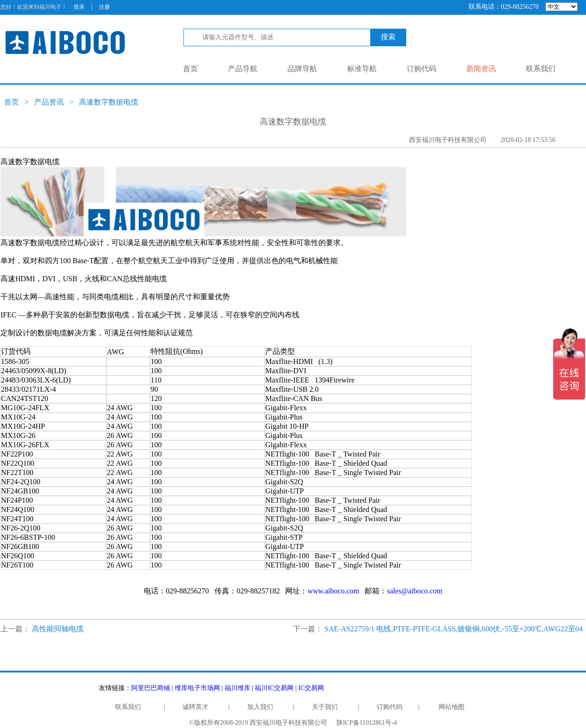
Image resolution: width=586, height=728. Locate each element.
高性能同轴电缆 (58, 629)
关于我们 (325, 707)
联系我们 (541, 69)
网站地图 (452, 707)
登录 (79, 7)
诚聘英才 (195, 707)
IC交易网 (311, 688)
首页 (190, 69)
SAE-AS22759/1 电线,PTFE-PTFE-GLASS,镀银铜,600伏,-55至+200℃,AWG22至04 (454, 629)
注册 (104, 7)
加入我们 (260, 707)
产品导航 (243, 69)
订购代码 (421, 69)
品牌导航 (302, 69)
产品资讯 (49, 102)
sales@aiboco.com (415, 591)
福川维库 (238, 688)
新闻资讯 (481, 69)
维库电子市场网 (197, 688)
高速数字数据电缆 (109, 102)
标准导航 (362, 69)
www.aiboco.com (333, 591)
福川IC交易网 (274, 688)
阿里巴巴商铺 (151, 688)
